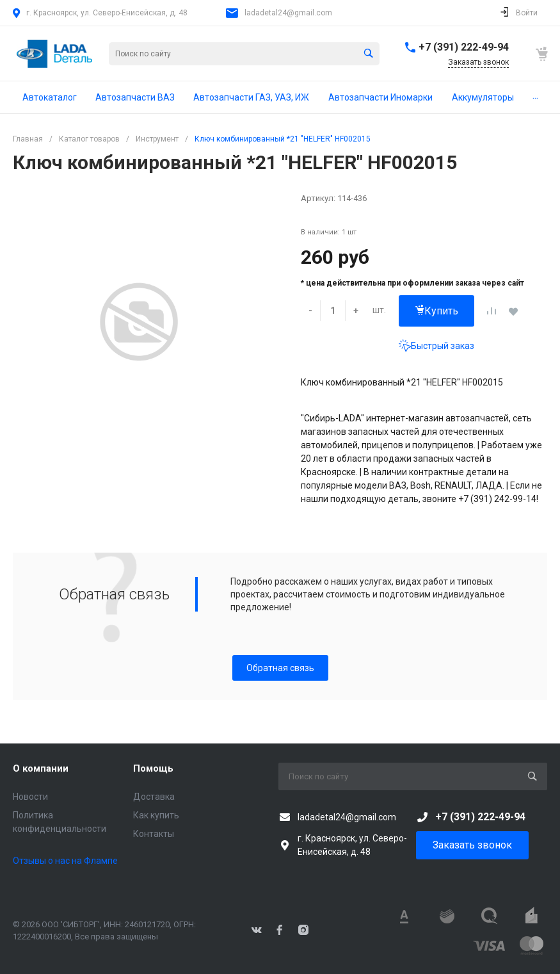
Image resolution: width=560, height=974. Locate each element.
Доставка (154, 797)
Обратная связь (280, 668)
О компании (41, 768)
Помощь (153, 768)
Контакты (154, 834)
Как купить (156, 815)
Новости (30, 797)
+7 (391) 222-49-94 (464, 47)
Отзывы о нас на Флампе (65, 861)
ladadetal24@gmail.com (288, 13)
